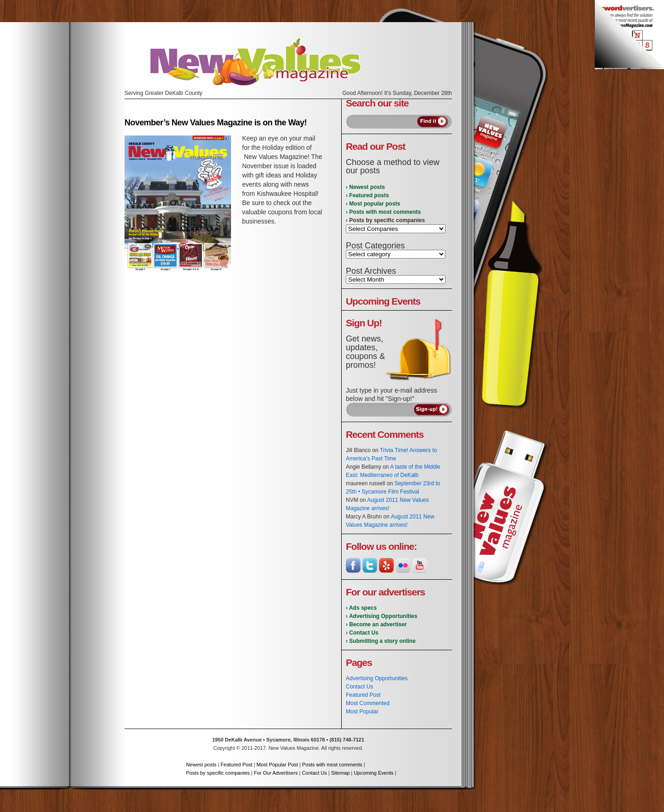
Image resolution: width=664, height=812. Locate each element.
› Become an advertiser (376, 624)
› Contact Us (362, 633)
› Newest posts (365, 187)
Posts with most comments (332, 765)
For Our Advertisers (276, 773)
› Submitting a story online (381, 641)
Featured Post (363, 695)
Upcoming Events (373, 773)
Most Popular (362, 712)
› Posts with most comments (383, 212)
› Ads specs (361, 608)
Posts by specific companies (218, 773)
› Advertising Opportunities (382, 616)
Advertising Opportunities (377, 678)
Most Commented (368, 703)
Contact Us (359, 687)
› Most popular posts (373, 204)
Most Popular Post (277, 765)
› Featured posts (367, 195)
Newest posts (201, 765)
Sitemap (340, 773)
